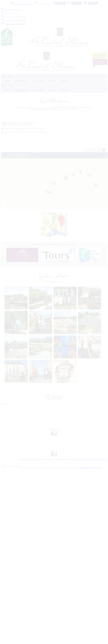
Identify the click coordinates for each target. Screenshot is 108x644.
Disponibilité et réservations (16, 24)
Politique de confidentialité (98, 459)
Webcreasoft (71, 459)
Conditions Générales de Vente (29, 459)
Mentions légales (83, 459)
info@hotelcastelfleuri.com (24, 4)
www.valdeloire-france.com (91, 468)
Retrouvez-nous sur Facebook (15, 20)
